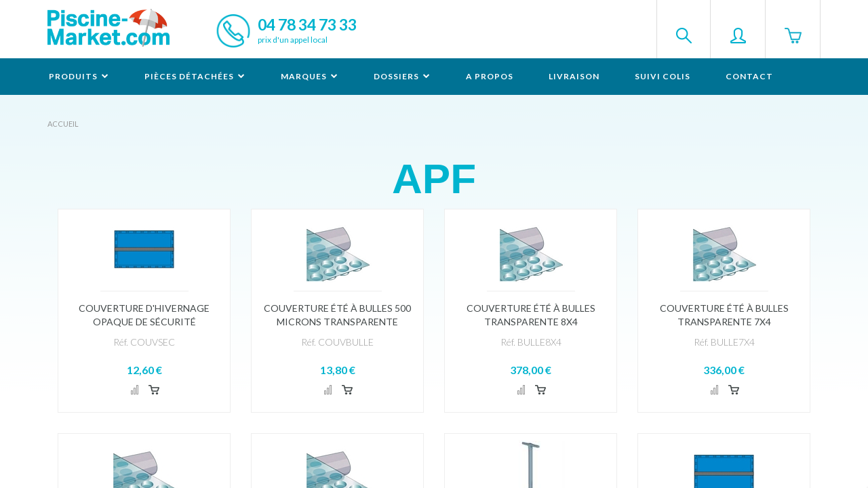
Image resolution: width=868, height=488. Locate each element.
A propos (490, 76)
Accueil (63, 124)
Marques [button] (310, 76)
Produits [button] (79, 76)
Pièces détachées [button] (195, 76)
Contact (749, 76)
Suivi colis (663, 76)
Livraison (574, 76)
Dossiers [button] (402, 76)
